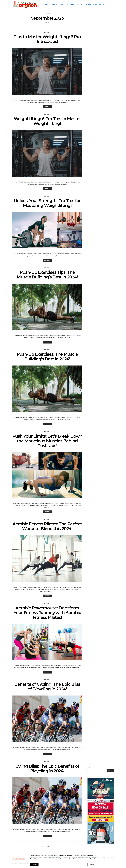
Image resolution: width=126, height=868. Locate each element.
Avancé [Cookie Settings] (92, 865)
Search (89, 768)
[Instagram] (112, 4)
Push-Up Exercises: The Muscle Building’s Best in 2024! (47, 357)
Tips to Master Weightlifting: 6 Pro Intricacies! (47, 39)
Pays (101, 4)
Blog (54, 4)
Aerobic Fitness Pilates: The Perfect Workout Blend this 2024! (47, 526)
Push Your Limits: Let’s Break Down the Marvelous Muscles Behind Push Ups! (47, 441)
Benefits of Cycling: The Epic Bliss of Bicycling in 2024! (47, 687)
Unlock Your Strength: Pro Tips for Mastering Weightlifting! (47, 203)
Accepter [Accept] (34, 864)
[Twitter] (111, 4)
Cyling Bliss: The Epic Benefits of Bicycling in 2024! (47, 769)
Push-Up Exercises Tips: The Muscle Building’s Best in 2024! (47, 275)
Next (49, 847)
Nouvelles (47, 32)
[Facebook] (109, 4)
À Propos (46, 4)
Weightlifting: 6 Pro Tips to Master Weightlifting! (47, 121)
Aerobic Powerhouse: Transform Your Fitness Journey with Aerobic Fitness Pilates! (47, 613)
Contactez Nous (91, 4)
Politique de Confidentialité (70, 4)
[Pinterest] (113, 4)
